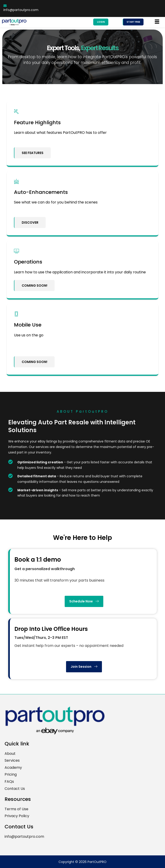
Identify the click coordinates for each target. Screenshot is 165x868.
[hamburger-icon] (157, 22)
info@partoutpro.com (21, 8)
